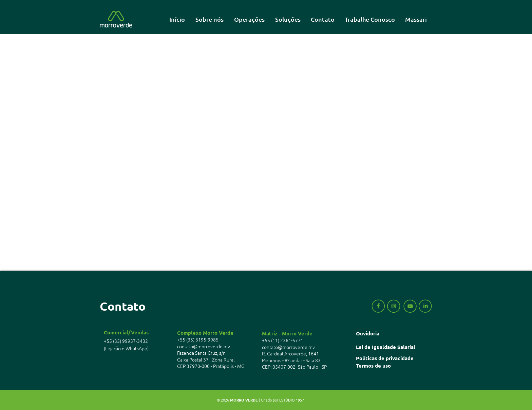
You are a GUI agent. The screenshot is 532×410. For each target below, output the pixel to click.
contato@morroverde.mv (204, 346)
